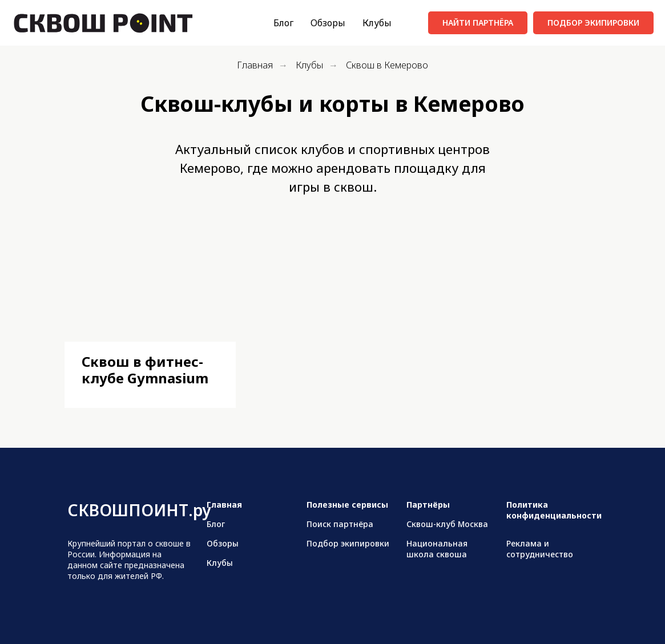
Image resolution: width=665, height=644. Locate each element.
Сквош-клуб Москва (447, 524)
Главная (255, 65)
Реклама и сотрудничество (540, 549)
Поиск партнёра (340, 524)
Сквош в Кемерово (387, 65)
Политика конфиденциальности (554, 510)
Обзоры (328, 23)
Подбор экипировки (348, 543)
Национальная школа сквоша (437, 549)
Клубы (377, 23)
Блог (283, 23)
